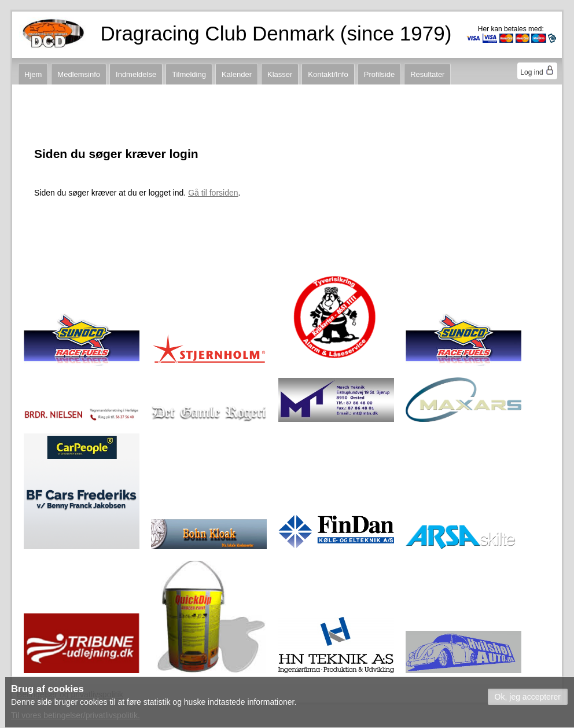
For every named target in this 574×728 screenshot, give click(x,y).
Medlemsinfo (79, 74)
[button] (528, 697)
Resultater (427, 74)
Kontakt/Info (328, 74)
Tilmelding (189, 74)
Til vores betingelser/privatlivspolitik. (76, 715)
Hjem (33, 74)
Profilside (379, 74)
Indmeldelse (136, 74)
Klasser (280, 74)
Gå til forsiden (213, 193)
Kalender (237, 74)
